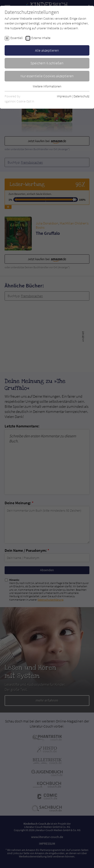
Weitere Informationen (47, 86)
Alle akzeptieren (47, 50)
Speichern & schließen (47, 63)
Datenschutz (81, 96)
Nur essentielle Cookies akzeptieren (47, 76)
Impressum (64, 96)
